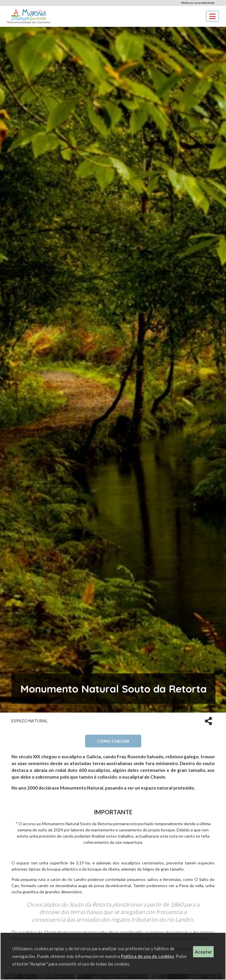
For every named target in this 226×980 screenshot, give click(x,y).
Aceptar (203, 952)
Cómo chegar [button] (113, 741)
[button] (208, 721)
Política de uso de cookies (147, 956)
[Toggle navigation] (212, 16)
